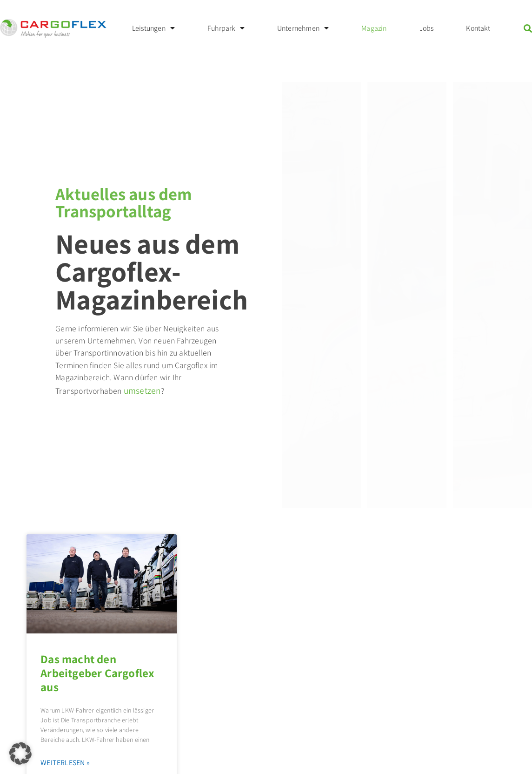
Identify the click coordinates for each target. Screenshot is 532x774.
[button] (20, 754)
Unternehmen (303, 28)
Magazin (374, 28)
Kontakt (478, 28)
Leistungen (153, 28)
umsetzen (143, 390)
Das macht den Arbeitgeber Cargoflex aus (97, 673)
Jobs (427, 28)
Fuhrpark (226, 28)
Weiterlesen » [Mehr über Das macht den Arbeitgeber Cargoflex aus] (65, 763)
